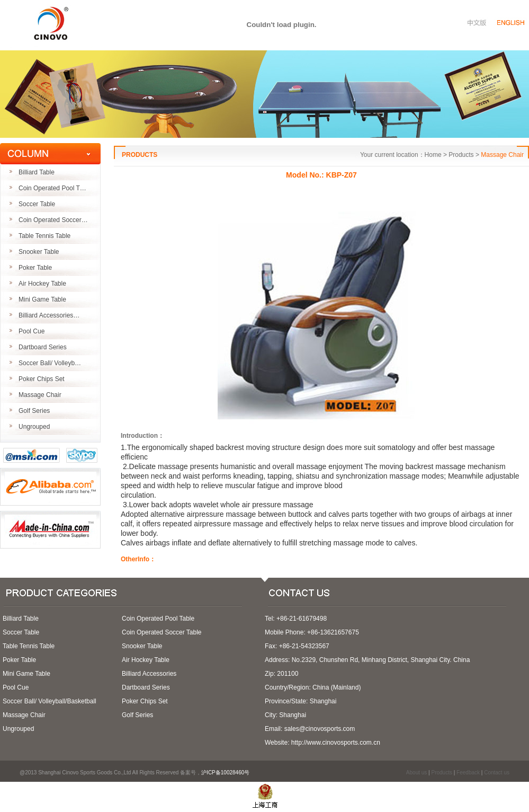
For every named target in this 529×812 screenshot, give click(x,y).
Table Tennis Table (44, 236)
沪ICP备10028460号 (229, 773)
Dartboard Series (43, 347)
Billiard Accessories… (49, 315)
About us (416, 773)
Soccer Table (37, 204)
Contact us (497, 773)
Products (441, 773)
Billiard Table (37, 172)
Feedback (468, 773)
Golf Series (34, 411)
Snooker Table (39, 252)
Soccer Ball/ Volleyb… (50, 363)
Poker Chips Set (42, 379)
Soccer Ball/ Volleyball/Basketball (50, 701)
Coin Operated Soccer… (53, 220)
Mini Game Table (42, 299)
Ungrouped (34, 427)
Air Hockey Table (42, 284)
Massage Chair (40, 395)
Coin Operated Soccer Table (162, 632)
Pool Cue (32, 331)
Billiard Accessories (149, 674)
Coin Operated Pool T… (52, 188)
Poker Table (35, 268)
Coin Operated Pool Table (158, 619)
